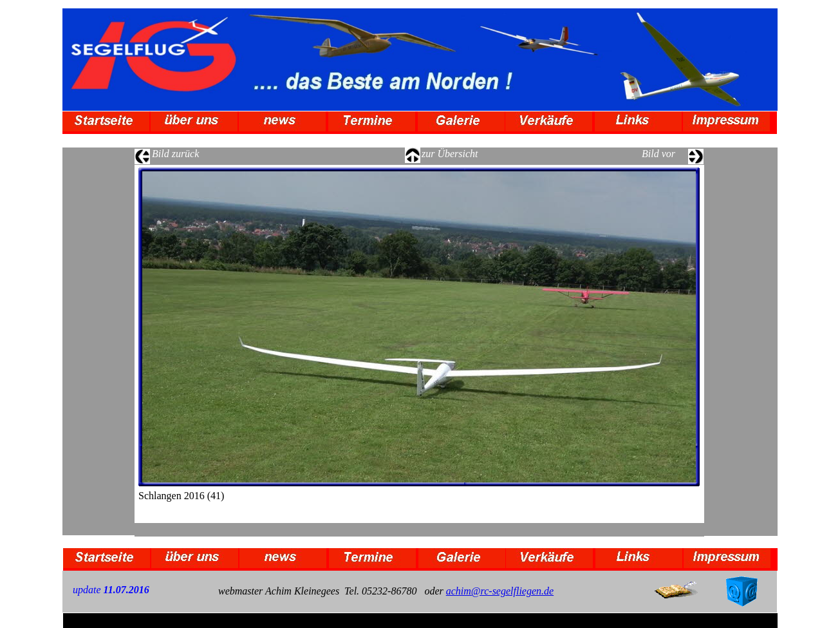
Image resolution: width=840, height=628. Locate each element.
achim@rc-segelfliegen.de (500, 591)
